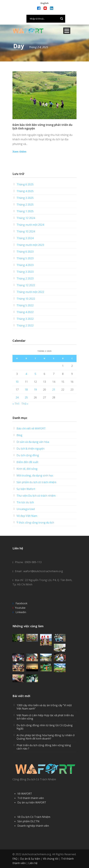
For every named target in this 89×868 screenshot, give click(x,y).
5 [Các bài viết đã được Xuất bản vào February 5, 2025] (35, 374)
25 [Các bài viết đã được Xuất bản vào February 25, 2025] (26, 397)
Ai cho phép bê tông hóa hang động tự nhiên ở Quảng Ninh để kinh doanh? (46, 737)
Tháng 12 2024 (26, 218)
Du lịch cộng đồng (28, 455)
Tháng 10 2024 (26, 231)
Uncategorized (26, 509)
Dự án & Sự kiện (30, 859)
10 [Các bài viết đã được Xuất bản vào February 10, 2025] (17, 382)
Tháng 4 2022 (25, 312)
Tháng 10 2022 (26, 299)
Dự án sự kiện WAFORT (32, 802)
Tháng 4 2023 (25, 265)
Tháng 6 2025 (25, 184)
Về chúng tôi (51, 859)
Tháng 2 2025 (25, 205)
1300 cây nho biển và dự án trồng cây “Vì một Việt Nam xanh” (44, 707)
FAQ (15, 859)
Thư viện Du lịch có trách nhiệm (36, 496)
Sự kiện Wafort (26, 489)
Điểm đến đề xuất (27, 462)
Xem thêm (19, 152)
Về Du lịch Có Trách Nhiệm (34, 817)
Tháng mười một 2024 (30, 225)
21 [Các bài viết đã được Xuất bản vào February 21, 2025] (54, 390)
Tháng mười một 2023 (30, 245)
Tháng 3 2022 (25, 319)
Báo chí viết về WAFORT (31, 428)
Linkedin (21, 612)
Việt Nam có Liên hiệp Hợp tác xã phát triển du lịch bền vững (45, 717)
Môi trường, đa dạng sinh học (35, 475)
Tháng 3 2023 (25, 272)
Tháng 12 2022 (26, 285)
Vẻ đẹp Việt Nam (27, 516)
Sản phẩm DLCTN (28, 821)
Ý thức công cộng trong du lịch (35, 523)
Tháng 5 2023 (25, 258)
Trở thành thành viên (31, 798)
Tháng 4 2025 (25, 191)
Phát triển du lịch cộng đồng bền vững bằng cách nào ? (44, 747)
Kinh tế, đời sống (27, 469)
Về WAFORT (25, 794)
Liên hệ (33, 863)
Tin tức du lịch (25, 502)
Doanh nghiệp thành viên (33, 826)
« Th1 (16, 404)
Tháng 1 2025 (25, 211)
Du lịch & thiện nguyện (31, 449)
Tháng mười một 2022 (30, 292)
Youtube (20, 608)
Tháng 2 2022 (25, 325)
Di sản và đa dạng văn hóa (33, 442)
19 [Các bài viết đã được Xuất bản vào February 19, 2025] (35, 390)
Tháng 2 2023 (25, 278)
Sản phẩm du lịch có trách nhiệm (36, 482)
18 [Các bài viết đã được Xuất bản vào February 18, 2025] (26, 390)
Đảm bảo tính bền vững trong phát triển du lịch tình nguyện (42, 127)
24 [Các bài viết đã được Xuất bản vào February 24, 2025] (17, 397)
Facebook (22, 603)
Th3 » (25, 404)
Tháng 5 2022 (25, 305)
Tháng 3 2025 (25, 198)
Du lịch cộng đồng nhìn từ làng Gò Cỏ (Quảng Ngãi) (45, 727)
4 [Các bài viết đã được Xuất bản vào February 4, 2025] (26, 374)
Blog (19, 435)
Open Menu (67, 31)
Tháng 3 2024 (25, 238)
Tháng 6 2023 (25, 252)
